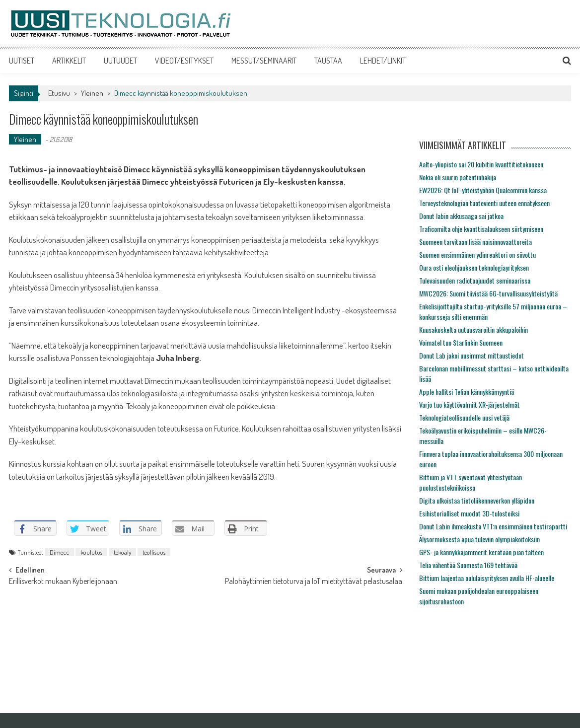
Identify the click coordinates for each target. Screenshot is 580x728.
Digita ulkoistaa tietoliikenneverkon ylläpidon (477, 500)
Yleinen (92, 93)
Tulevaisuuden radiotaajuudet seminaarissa (475, 280)
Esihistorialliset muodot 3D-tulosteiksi (469, 513)
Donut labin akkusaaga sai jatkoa (461, 216)
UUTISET (22, 61)
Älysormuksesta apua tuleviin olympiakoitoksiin (479, 539)
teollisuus (154, 552)
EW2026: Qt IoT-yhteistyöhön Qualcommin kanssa (483, 190)
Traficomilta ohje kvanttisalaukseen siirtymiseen (481, 229)
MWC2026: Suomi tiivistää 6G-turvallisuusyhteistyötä (488, 293)
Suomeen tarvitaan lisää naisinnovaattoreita (475, 242)
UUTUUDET (120, 61)
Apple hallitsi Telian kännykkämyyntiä (467, 392)
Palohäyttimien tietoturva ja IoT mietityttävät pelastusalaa (314, 582)
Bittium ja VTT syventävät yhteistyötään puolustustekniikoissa (471, 482)
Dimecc (59, 552)
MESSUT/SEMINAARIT (264, 61)
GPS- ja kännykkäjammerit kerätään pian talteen (481, 552)
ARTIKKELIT (69, 61)
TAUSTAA (328, 61)
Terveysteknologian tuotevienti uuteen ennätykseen (484, 203)
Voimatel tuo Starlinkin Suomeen (461, 342)
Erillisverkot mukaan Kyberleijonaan (63, 582)
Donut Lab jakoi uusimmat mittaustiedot (471, 355)
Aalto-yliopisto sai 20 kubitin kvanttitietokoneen (481, 164)
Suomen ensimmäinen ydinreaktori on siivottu (477, 255)
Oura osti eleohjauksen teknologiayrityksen (474, 267)
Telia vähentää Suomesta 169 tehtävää (468, 565)
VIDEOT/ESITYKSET (184, 61)
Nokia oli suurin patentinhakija (458, 177)
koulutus (91, 552)
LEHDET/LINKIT (383, 61)
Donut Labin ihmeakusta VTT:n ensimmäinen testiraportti (493, 526)
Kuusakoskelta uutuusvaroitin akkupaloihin (473, 329)
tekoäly (122, 552)
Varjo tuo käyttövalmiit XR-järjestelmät (470, 404)
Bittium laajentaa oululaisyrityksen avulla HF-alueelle (487, 578)
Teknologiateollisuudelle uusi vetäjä (464, 417)
